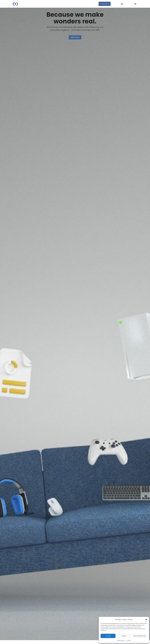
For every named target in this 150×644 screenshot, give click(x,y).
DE (135, 4)
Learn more (75, 37)
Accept (108, 636)
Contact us (105, 4)
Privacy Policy (121, 640)
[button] (146, 620)
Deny (124, 636)
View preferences (140, 636)
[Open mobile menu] (122, 4)
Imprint (129, 640)
